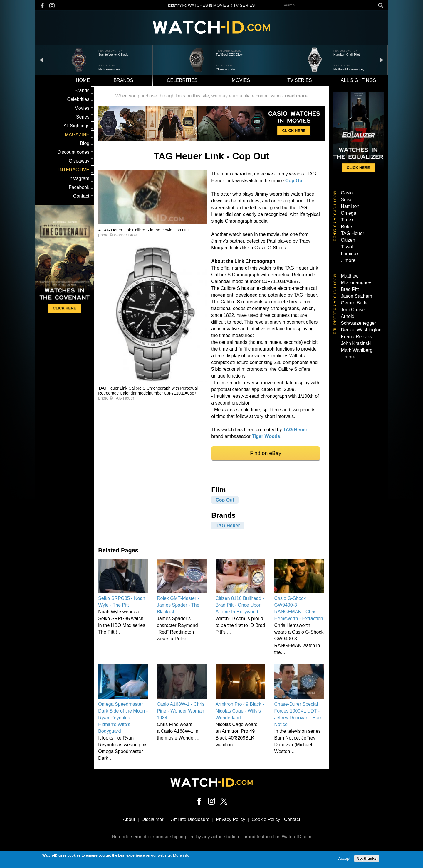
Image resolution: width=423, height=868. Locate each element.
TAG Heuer (295, 430)
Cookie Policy (266, 819)
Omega (348, 213)
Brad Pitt (350, 289)
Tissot (347, 247)
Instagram (79, 178)
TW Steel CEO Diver (229, 55)
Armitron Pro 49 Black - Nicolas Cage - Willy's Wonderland (240, 711)
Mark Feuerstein (109, 69)
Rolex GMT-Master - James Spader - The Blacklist (178, 605)
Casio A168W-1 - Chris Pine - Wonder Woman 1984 (181, 711)
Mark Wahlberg (357, 350)
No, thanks (367, 860)
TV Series (300, 80)
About (129, 819)
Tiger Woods (266, 436)
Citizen (348, 240)
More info (181, 856)
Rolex (347, 227)
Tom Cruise (353, 310)
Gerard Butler (355, 303)
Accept (344, 860)
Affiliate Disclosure (190, 819)
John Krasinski (356, 343)
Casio (347, 193)
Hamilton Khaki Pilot (346, 55)
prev (41, 60)
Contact (81, 196)
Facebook (79, 187)
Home (83, 80)
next (382, 60)
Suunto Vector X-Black (113, 55)
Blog (85, 143)
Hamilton (350, 206)
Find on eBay (266, 453)
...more (348, 260)
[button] (152, 222)
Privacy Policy (231, 819)
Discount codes (73, 152)
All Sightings (76, 126)
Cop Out (294, 181)
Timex (347, 220)
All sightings (358, 80)
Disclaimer (153, 819)
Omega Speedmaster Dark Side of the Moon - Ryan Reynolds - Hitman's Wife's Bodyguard (123, 718)
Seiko (347, 200)
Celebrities (182, 80)
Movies (241, 80)
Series (83, 117)
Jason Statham (356, 296)
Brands (124, 80)
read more (296, 96)
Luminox (350, 254)
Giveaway (79, 161)
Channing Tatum (227, 69)
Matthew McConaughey (349, 69)
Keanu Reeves (356, 337)
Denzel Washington (361, 330)
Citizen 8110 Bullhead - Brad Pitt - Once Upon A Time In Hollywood (240, 605)
